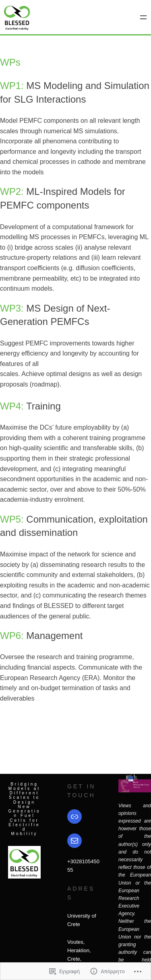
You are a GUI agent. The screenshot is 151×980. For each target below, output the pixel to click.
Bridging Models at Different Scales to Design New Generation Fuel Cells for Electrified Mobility (25, 809)
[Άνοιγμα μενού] (143, 17)
